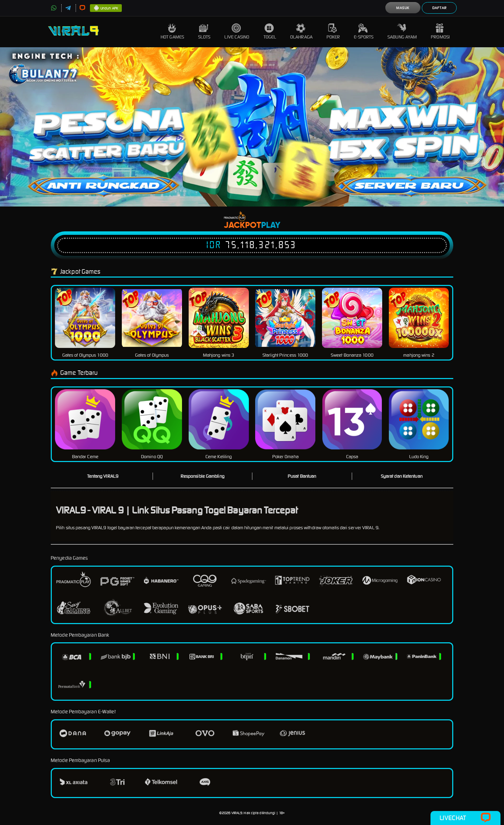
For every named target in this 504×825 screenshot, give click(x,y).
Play (271, 225)
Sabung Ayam (402, 32)
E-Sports (364, 32)
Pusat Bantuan (302, 476)
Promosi (440, 32)
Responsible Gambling (202, 476)
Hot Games (172, 32)
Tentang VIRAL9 (103, 476)
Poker (333, 32)
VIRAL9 (237, 813)
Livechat (465, 818)
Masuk (403, 8)
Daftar (439, 8)
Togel (270, 32)
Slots (204, 32)
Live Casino (237, 32)
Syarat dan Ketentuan (402, 476)
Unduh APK (106, 8)
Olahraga (301, 32)
